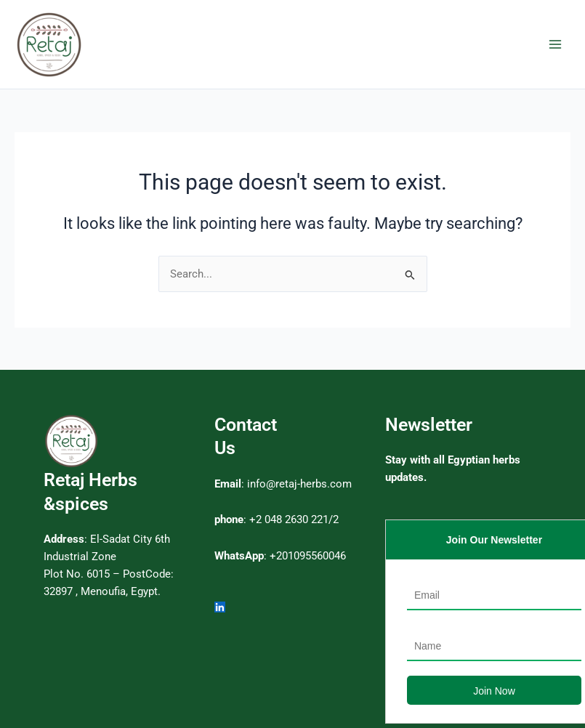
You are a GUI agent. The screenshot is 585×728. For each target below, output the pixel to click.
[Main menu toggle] (555, 44)
